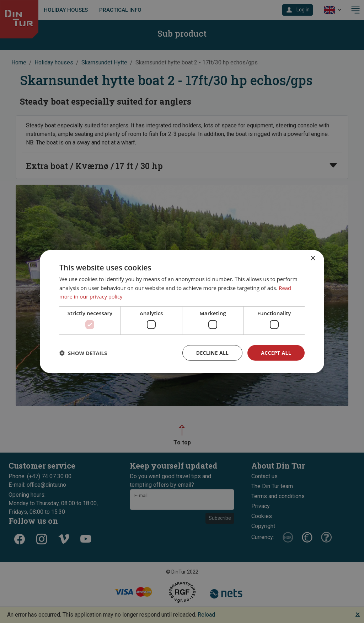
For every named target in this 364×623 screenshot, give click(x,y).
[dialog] (182, 311)
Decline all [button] (212, 352)
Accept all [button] (276, 352)
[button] (83, 353)
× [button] (313, 258)
